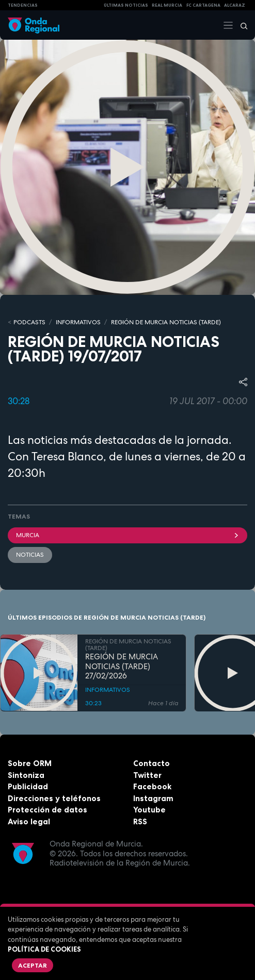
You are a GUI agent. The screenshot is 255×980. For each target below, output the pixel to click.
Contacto (152, 763)
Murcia (128, 535)
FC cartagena (203, 5)
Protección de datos (47, 810)
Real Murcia (167, 5)
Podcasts (29, 322)
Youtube (149, 810)
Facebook (152, 786)
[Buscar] (241, 25)
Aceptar (33, 965)
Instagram (153, 798)
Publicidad (28, 786)
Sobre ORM (30, 763)
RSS (140, 821)
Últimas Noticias (126, 5)
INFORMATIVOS (78, 322)
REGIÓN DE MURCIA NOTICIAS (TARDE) (166, 322)
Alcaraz (235, 5)
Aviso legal (29, 821)
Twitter (147, 775)
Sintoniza (26, 775)
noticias (30, 555)
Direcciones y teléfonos (54, 798)
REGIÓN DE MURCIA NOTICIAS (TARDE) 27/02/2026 (122, 666)
